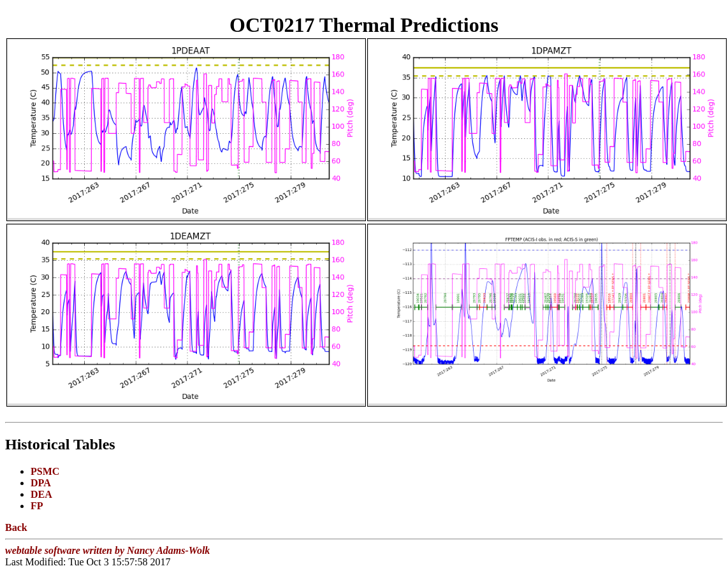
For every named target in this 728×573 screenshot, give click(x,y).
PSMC (45, 471)
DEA (41, 494)
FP (37, 506)
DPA (41, 483)
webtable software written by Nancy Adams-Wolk (107, 550)
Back (16, 527)
